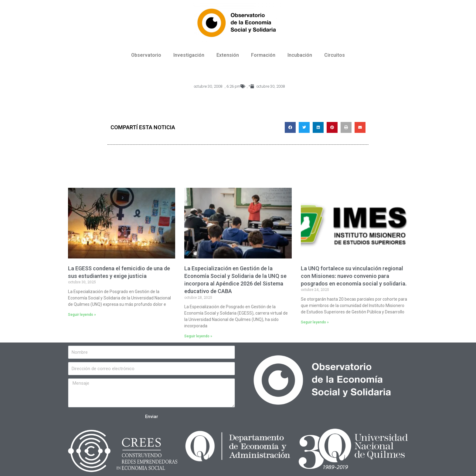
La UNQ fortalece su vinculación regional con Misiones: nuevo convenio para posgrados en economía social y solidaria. (354, 276)
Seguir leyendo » (82, 315)
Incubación (300, 55)
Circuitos (335, 55)
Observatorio (146, 55)
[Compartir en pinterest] (332, 127)
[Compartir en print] (346, 127)
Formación (263, 55)
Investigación (189, 55)
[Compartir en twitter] (304, 127)
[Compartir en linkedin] (318, 127)
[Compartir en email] (360, 127)
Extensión (228, 55)
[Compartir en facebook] (290, 127)
